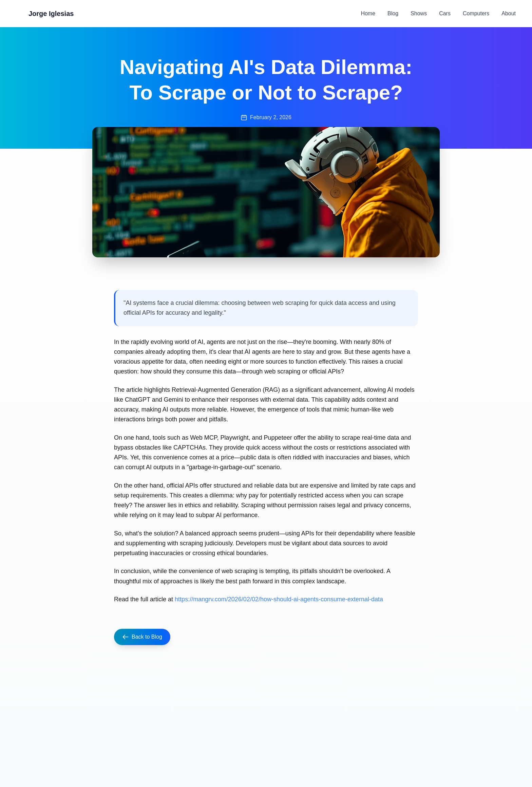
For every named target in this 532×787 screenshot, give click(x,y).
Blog (393, 13)
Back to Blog (142, 637)
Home (368, 13)
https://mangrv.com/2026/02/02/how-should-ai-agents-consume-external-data (279, 599)
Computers (476, 13)
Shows (419, 13)
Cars (445, 13)
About (509, 13)
